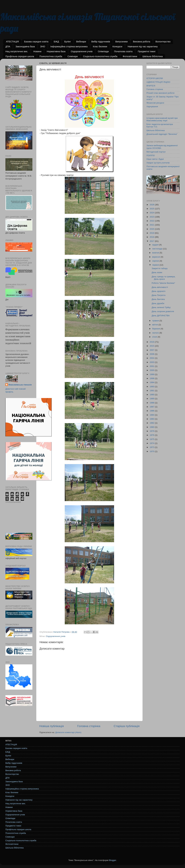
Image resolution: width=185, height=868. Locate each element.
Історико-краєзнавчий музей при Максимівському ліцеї (162, 119)
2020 (152, 229)
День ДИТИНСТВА (161, 316)
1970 (152, 451)
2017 (152, 241)
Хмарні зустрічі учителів (158, 163)
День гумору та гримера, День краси (164, 278)
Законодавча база (25, 46)
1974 (152, 443)
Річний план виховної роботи (160, 93)
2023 (152, 217)
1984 (152, 415)
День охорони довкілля (163, 311)
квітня (155, 325)
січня (155, 337)
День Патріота (159, 295)
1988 (152, 403)
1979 (152, 431)
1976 (152, 435)
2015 (152, 346)
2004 (152, 358)
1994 (152, 382)
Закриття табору (160, 268)
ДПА (8, 46)
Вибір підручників (101, 42)
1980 (152, 427)
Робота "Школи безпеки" (163, 283)
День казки (157, 272)
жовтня (156, 253)
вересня (156, 257)
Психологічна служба (51, 56)
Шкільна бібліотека (153, 56)
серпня (156, 261)
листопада (158, 249)
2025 (152, 209)
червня (156, 265)
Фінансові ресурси (155, 103)
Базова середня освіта (36, 42)
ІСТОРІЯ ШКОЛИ (155, 78)
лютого (156, 333)
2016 (152, 342)
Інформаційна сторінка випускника (69, 46)
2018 (152, 237)
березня (156, 329)
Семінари (73, 56)
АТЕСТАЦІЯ (12, 42)
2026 (152, 205)
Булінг (68, 42)
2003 (152, 362)
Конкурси (117, 46)
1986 (152, 411)
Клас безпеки (100, 46)
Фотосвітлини (130, 56)
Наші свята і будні (155, 159)
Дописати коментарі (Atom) (68, 732)
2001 (152, 366)
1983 (152, 419)
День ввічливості (160, 287)
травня (156, 321)
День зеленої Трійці (161, 307)
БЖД (56, 42)
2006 (152, 354)
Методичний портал (156, 152)
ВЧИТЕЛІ (151, 86)
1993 (152, 387)
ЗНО (43, 46)
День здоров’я (159, 291)
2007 (152, 350)
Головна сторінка (89, 726)
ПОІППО (151, 156)
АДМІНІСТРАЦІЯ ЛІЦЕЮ (158, 82)
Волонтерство (163, 42)
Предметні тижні (147, 51)
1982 (152, 423)
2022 (152, 221)
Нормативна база (56, 51)
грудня (156, 245)
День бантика (158, 299)
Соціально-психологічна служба (100, 56)
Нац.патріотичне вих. (17, 51)
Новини (37, 51)
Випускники (121, 42)
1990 (152, 395)
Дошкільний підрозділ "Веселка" (162, 134)
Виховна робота (142, 42)
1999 (152, 374)
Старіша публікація (127, 726)
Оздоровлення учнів (82, 51)
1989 (152, 399)
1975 (152, 439)
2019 (152, 233)
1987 (152, 407)
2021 (152, 225)
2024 (152, 213)
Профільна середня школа (20, 56)
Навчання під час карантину (143, 46)
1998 (152, 378)
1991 (152, 391)
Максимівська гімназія (20, 385)
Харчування (152, 107)
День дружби (158, 303)
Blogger (113, 860)
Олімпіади (103, 51)
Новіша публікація (52, 726)
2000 (152, 370)
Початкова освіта (123, 51)
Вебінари (81, 42)
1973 (152, 447)
